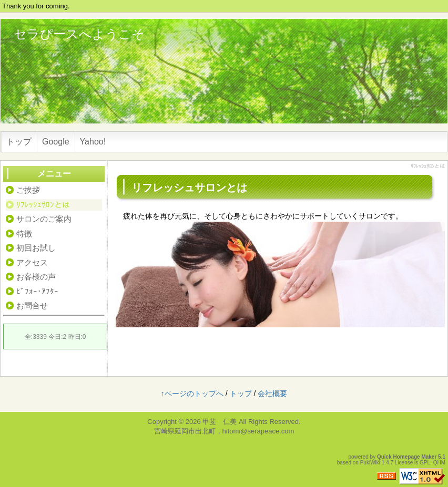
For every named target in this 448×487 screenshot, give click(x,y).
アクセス (32, 262)
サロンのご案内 (44, 219)
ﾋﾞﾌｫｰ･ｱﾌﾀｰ (37, 291)
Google (56, 142)
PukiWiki (370, 463)
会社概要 (272, 393)
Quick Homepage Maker (407, 457)
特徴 (24, 234)
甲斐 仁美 (220, 422)
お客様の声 (36, 277)
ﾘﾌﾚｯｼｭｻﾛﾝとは (43, 205)
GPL (425, 463)
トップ (19, 142)
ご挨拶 (28, 190)
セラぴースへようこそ (79, 34)
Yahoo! (93, 142)
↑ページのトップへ (192, 393)
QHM (439, 463)
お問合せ (32, 305)
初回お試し (36, 248)
